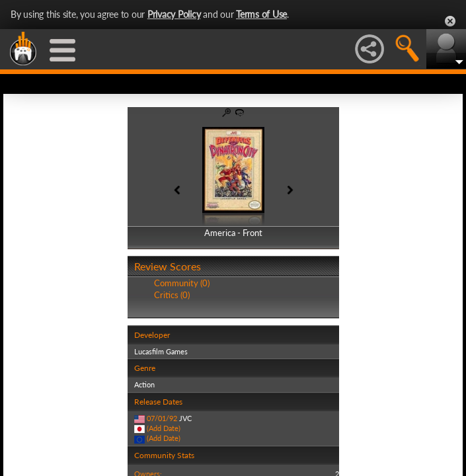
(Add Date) (164, 428)
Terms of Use (261, 14)
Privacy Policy (174, 14)
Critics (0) (172, 295)
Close (450, 21)
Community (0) (182, 283)
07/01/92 (162, 418)
